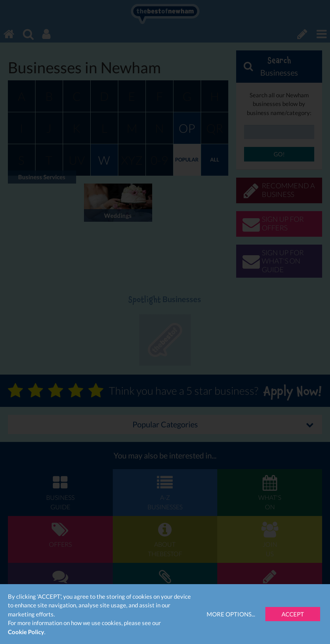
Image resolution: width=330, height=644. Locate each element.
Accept (293, 614)
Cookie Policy (26, 632)
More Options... (231, 614)
